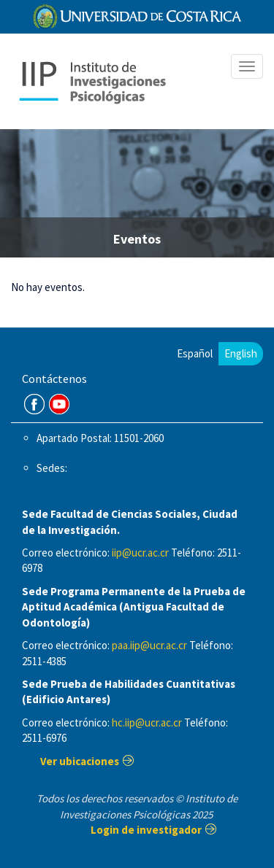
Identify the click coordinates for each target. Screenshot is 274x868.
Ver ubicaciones (80, 761)
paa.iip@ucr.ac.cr (149, 645)
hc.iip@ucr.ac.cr (147, 722)
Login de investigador (146, 830)
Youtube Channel (59, 404)
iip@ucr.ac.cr (140, 553)
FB (34, 404)
